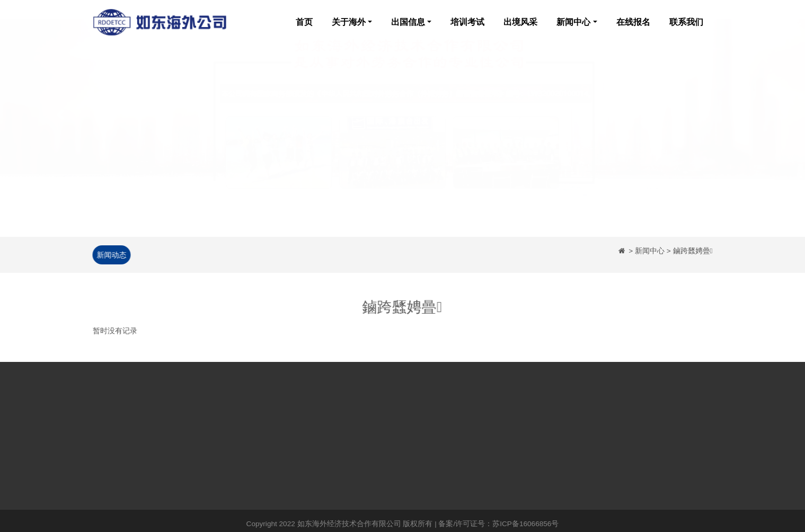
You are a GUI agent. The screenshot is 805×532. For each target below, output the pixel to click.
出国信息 (408, 22)
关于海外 (349, 22)
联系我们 (686, 22)
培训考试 (467, 22)
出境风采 (520, 22)
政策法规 (293, 429)
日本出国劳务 (238, 414)
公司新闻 (293, 414)
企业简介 (169, 414)
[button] (60, 140)
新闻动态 (110, 255)
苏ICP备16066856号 (525, 527)
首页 (304, 22)
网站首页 (108, 414)
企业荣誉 (169, 429)
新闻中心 (573, 22)
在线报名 (633, 22)
